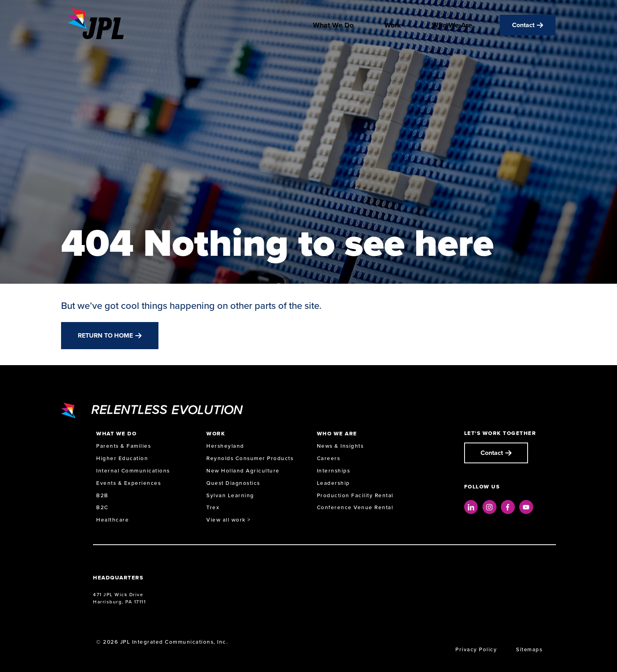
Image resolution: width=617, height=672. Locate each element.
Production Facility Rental (355, 495)
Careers (329, 458)
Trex (213, 507)
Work (393, 27)
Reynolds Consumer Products (250, 458)
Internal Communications (133, 471)
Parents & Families (124, 446)
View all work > (229, 520)
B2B (102, 495)
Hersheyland (225, 446)
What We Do (333, 27)
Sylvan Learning (230, 495)
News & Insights (340, 446)
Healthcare (113, 520)
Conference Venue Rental (355, 507)
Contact (523, 27)
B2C (102, 507)
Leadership (333, 483)
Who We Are (452, 27)
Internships (334, 471)
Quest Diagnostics (233, 483)
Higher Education (122, 458)
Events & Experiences (129, 483)
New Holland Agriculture (243, 471)
